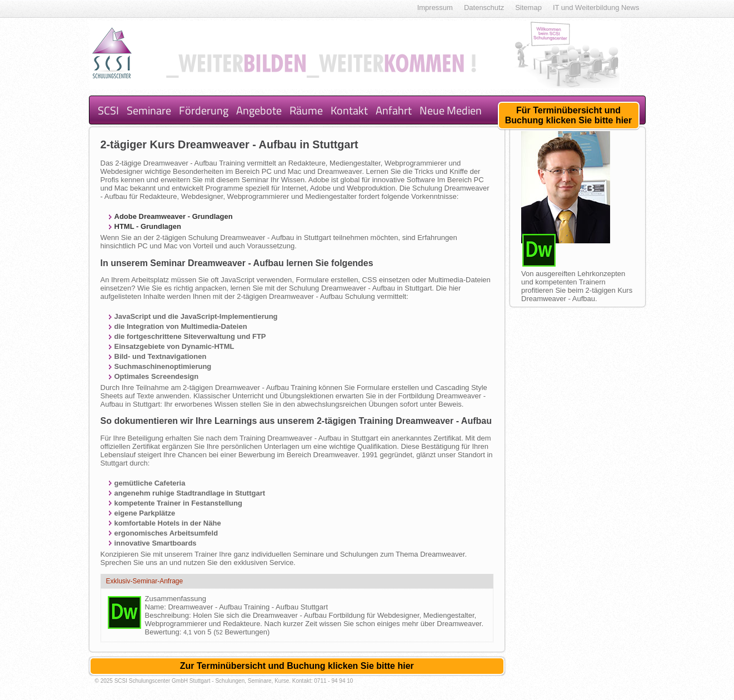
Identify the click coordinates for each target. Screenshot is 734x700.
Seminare (149, 110)
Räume (306, 110)
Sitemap (528, 7)
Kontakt (349, 110)
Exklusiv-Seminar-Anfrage (145, 581)
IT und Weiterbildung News (596, 7)
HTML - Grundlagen (148, 226)
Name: (157, 607)
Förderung (204, 110)
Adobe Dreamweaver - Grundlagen (174, 216)
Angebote (259, 110)
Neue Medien (451, 110)
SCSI (108, 110)
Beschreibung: (169, 615)
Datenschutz (484, 7)
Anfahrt (394, 110)
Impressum (435, 7)
